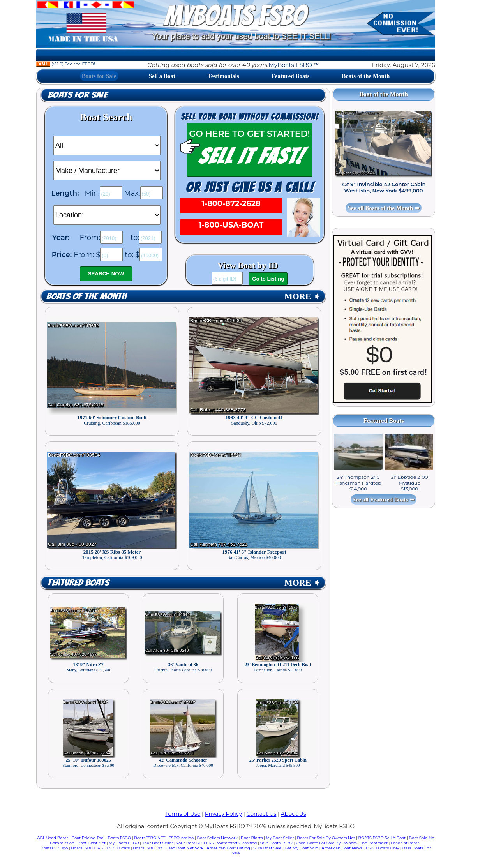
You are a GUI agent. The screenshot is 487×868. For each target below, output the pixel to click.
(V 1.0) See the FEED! (66, 64)
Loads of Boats (405, 843)
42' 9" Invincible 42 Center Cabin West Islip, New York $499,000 (384, 187)
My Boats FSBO (124, 843)
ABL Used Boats (53, 838)
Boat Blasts (252, 838)
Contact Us (262, 814)
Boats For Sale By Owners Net (326, 838)
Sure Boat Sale (267, 848)
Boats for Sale (99, 76)
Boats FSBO (120, 838)
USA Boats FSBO (276, 843)
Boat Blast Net (92, 843)
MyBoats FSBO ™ (294, 65)
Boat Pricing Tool (88, 838)
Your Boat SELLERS (195, 843)
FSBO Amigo (181, 838)
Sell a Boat (162, 76)
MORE (302, 296)
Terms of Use (183, 814)
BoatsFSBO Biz (147, 848)
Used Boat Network (185, 848)
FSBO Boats (118, 848)
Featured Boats (291, 76)
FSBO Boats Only (382, 848)
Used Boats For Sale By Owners (326, 843)
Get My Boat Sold (302, 848)
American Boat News (342, 848)
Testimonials (223, 76)
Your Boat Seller (158, 843)
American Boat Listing (228, 848)
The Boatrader (374, 843)
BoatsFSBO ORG (87, 848)
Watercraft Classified (237, 843)
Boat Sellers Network (217, 838)
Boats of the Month (366, 76)
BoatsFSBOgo (54, 848)
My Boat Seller (280, 838)
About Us (294, 814)
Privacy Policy (223, 814)
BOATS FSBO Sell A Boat (382, 838)
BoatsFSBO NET (150, 838)
